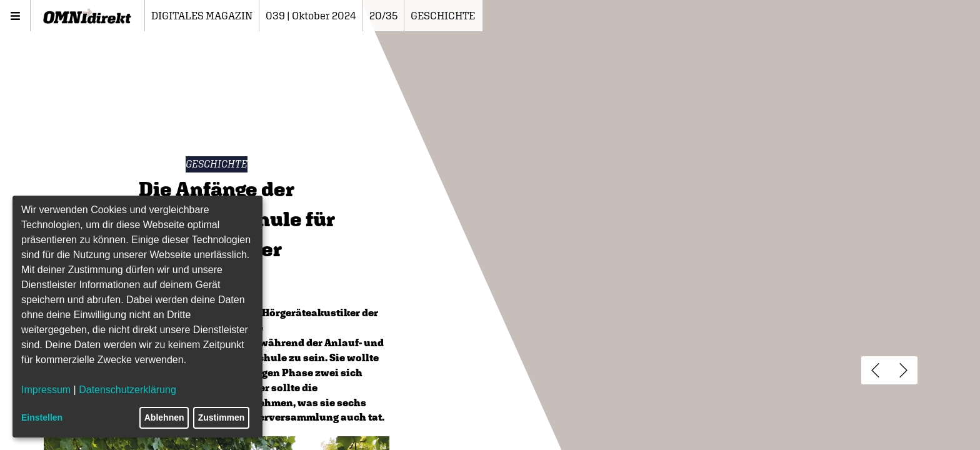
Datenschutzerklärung (127, 390)
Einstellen (42, 417)
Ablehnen (164, 417)
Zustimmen (222, 417)
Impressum (46, 390)
